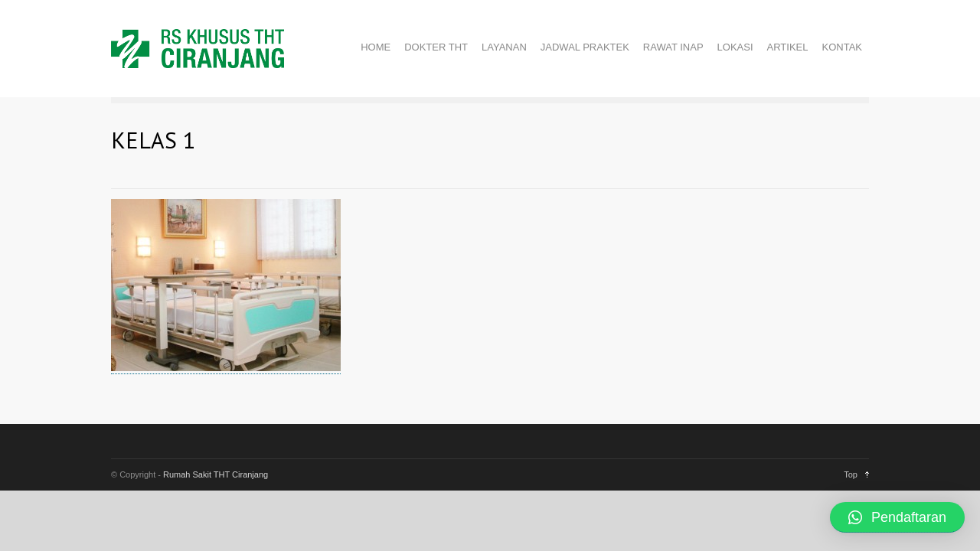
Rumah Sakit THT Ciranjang (216, 474)
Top (851, 474)
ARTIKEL (788, 47)
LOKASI (735, 47)
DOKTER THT (436, 47)
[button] (897, 517)
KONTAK (843, 47)
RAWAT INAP (673, 47)
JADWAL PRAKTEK (585, 47)
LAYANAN (504, 47)
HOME (376, 47)
